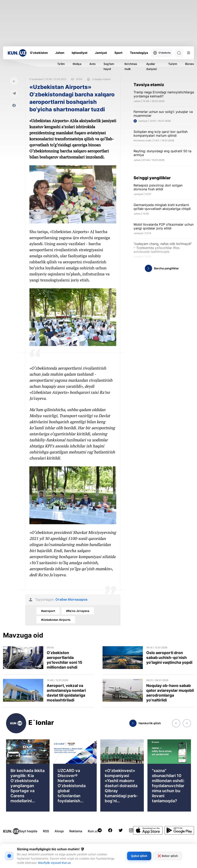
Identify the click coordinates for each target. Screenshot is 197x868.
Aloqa (59, 831)
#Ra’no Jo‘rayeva (78, 611)
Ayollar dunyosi (151, 66)
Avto (92, 64)
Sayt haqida (28, 831)
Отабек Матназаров (71, 600)
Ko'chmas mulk (131, 66)
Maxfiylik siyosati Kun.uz (54, 863)
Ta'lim (61, 64)
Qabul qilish (139, 856)
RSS (46, 831)
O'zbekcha (162, 53)
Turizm (173, 64)
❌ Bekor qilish (168, 856)
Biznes (190, 64)
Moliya (77, 64)
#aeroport (48, 611)
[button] (176, 723)
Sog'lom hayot (109, 66)
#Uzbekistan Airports (56, 620)
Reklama (76, 831)
